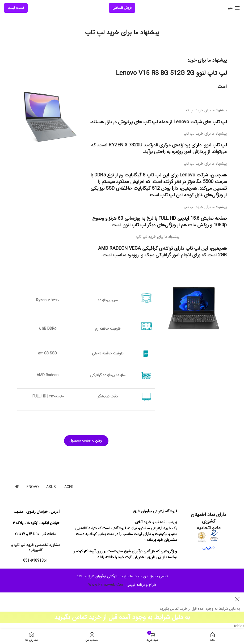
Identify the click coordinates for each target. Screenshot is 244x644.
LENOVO (32, 487)
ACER (69, 487)
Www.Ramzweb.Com (106, 585)
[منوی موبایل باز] (234, 8)
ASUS (51, 487)
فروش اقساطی (122, 8)
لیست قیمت (16, 8)
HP (17, 487)
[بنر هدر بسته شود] (237, 599)
